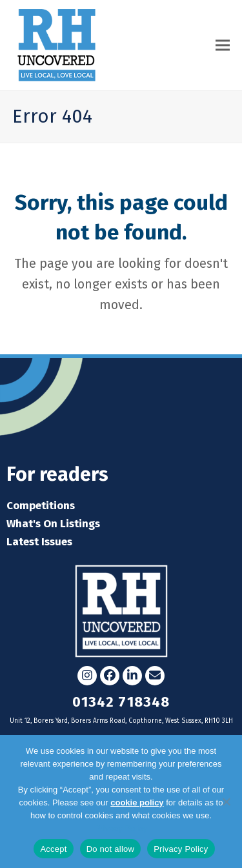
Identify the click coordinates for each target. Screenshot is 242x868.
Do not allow (111, 849)
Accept (53, 849)
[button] (223, 45)
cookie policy (137, 802)
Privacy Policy (121, 828)
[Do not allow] (226, 802)
